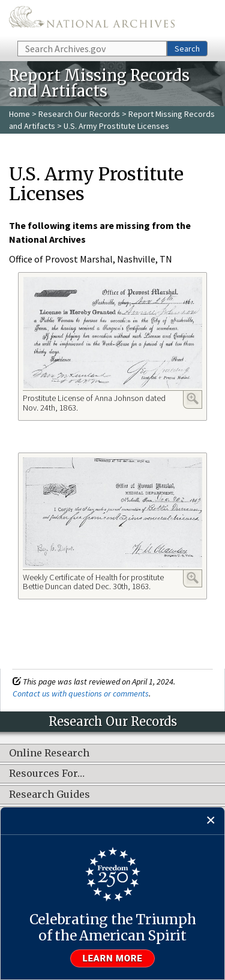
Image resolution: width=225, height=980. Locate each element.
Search (187, 49)
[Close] (211, 821)
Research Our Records (79, 114)
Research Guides (49, 795)
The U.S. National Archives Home (92, 19)
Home (19, 114)
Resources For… (47, 774)
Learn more (113, 958)
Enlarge (193, 399)
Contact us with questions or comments (81, 693)
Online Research (49, 753)
